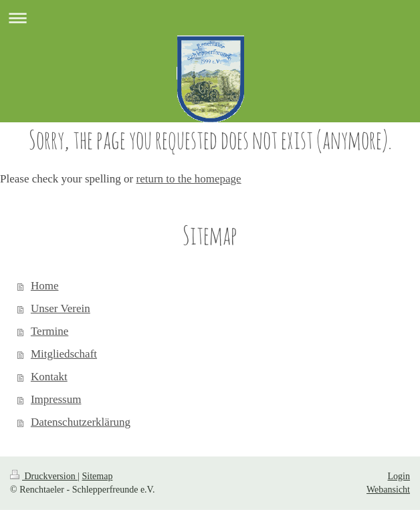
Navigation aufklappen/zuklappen (210, 18)
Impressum (56, 399)
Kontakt (49, 377)
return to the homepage (188, 179)
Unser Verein (61, 308)
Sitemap (98, 476)
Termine (49, 331)
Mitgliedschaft (64, 354)
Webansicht (388, 490)
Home (45, 286)
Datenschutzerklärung (81, 422)
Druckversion (44, 476)
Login (399, 476)
